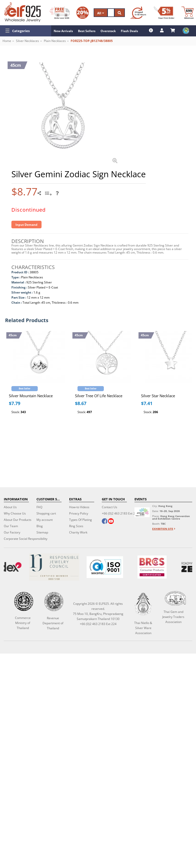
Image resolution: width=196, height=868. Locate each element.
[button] (26, 31)
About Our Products (18, 520)
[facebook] (105, 522)
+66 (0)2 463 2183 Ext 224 (120, 513)
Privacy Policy (79, 513)
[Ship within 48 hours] (138, 13)
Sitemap (42, 532)
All (101, 13)
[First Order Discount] (164, 13)
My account (45, 520)
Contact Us (110, 507)
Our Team (11, 526)
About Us (10, 507)
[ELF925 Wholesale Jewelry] (23, 12)
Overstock (108, 31)
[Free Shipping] (59, 13)
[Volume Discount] (83, 13)
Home (7, 41)
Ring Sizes (76, 526)
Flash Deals (129, 31)
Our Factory (12, 532)
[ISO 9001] (105, 567)
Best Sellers (87, 31)
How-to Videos (79, 507)
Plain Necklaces (55, 41)
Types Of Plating (81, 520)
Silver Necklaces (27, 41)
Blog (40, 526)
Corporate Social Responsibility (26, 539)
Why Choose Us (15, 513)
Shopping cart (46, 513)
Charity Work (78, 532)
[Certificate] (54, 567)
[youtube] (111, 522)
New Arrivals (63, 31)
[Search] (111, 13)
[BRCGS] (152, 567)
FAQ (39, 507)
